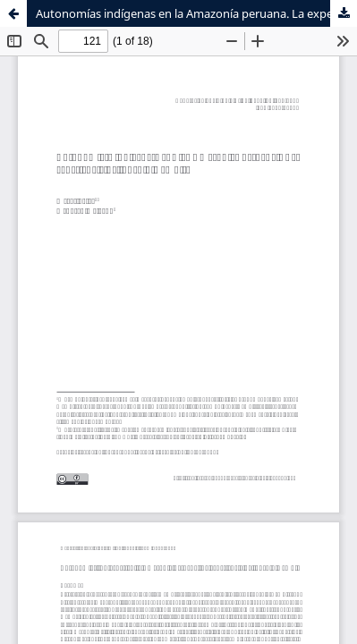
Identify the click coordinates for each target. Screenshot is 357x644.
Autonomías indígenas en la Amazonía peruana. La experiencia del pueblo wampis (196, 13)
